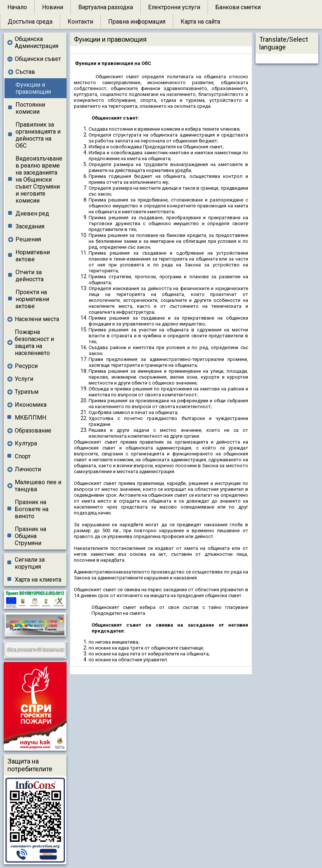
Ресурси (26, 366)
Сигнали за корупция (30, 563)
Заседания (30, 226)
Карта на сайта (200, 22)
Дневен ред (32, 213)
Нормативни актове (33, 256)
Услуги (24, 379)
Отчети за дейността (30, 276)
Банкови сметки (238, 7)
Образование (33, 430)
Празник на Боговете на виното (32, 509)
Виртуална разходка (106, 7)
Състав (25, 72)
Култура (26, 443)
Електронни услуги (174, 7)
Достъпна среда (30, 22)
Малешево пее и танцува (38, 486)
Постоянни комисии (30, 108)
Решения (28, 239)
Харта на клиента (38, 580)
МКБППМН (30, 418)
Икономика (31, 405)
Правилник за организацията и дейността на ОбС (38, 135)
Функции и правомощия (33, 88)
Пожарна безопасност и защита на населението (34, 342)
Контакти (80, 22)
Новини (53, 7)
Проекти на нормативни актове (32, 299)
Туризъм (27, 392)
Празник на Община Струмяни (30, 536)
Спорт (23, 456)
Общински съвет (38, 59)
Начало (17, 7)
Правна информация (137, 22)
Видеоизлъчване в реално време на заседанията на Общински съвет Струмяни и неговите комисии (39, 180)
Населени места (37, 319)
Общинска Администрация (37, 42)
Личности (28, 469)
